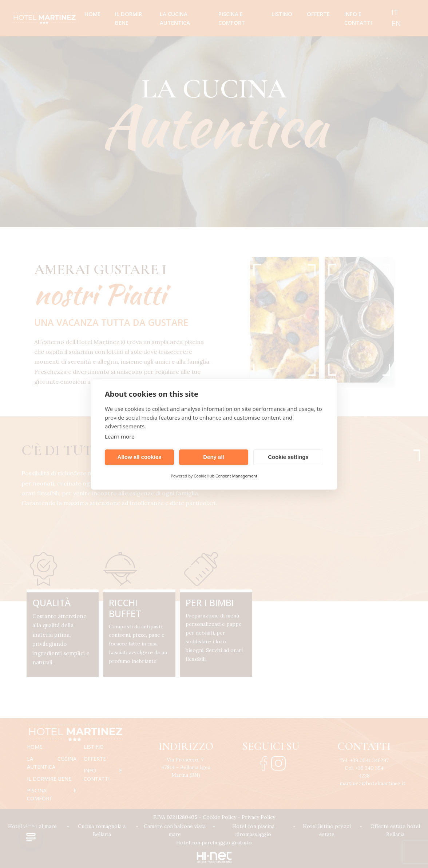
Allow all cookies (140, 457)
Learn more (120, 436)
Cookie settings (288, 457)
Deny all (214, 457)
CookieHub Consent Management (225, 476)
